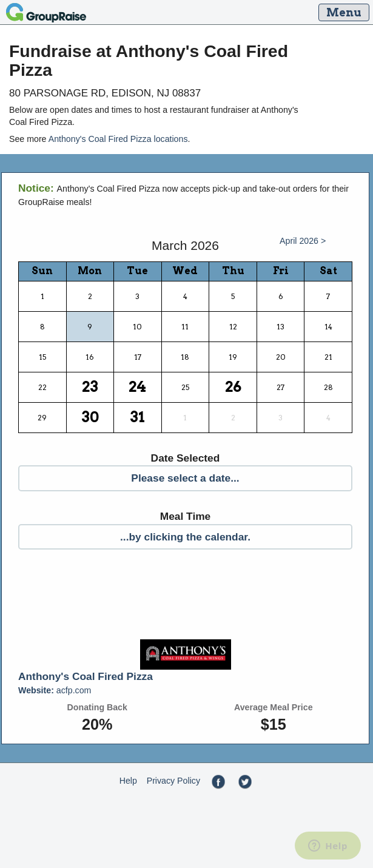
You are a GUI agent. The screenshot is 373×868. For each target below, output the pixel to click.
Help (128, 781)
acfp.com (55, 690)
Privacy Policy (173, 781)
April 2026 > (303, 241)
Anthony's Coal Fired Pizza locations (118, 139)
